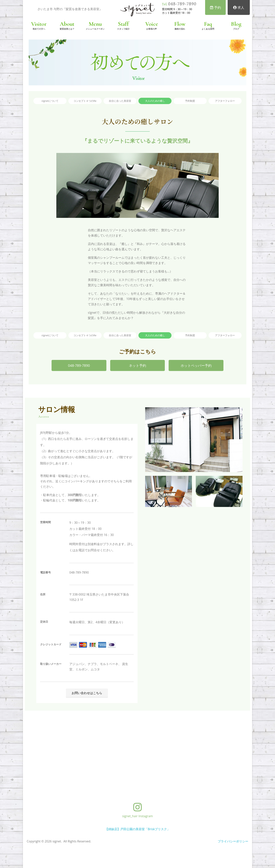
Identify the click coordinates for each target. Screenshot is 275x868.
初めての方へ (39, 29)
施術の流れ (180, 29)
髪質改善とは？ (67, 29)
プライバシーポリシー (233, 841)
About (67, 24)
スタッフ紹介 (123, 29)
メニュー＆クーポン (95, 29)
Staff (123, 24)
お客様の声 (152, 29)
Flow (180, 24)
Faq (208, 24)
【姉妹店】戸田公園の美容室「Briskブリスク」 (138, 829)
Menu (95, 24)
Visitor (39, 24)
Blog (236, 24)
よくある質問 (208, 29)
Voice (152, 24)
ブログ (236, 29)
